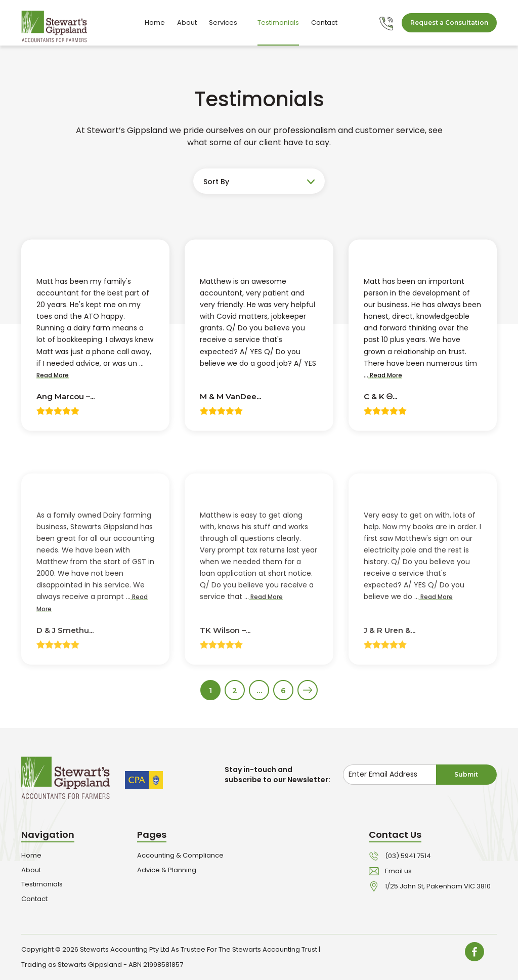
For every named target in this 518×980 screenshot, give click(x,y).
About (187, 23)
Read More (53, 376)
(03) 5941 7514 (408, 856)
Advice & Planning (167, 870)
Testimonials (278, 23)
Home (155, 23)
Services (227, 23)
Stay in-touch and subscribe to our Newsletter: (277, 775)
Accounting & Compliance (180, 855)
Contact (324, 23)
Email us (398, 871)
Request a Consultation (449, 23)
